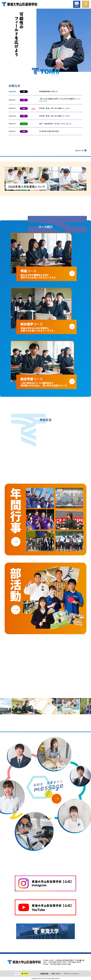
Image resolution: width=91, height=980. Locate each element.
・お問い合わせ (55, 974)
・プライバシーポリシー (71, 974)
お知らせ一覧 (79, 150)
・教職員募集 (44, 974)
